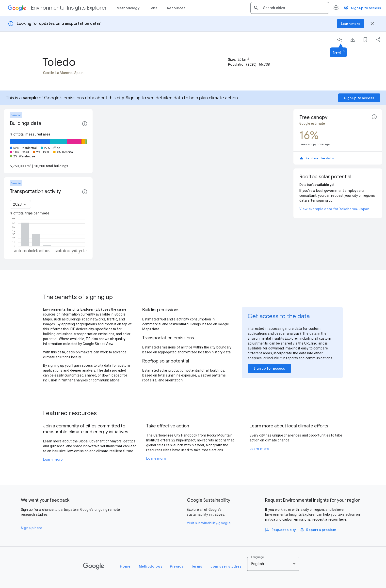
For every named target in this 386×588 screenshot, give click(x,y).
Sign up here (32, 528)
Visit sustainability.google (209, 523)
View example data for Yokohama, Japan (334, 209)
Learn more (53, 459)
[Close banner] (372, 24)
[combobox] (294, 8)
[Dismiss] (344, 51)
